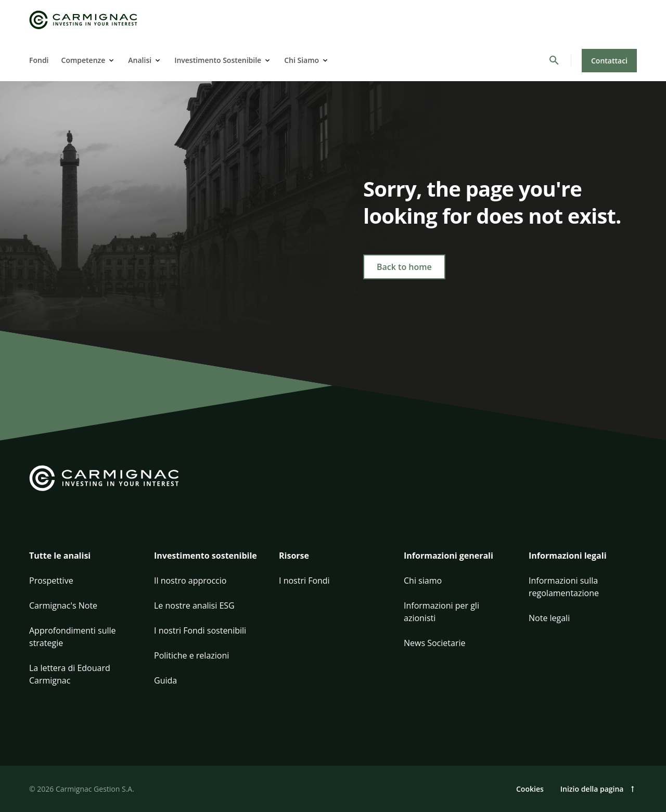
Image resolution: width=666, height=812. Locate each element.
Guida (165, 680)
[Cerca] (554, 60)
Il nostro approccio (190, 581)
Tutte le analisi (60, 556)
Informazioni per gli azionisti (441, 612)
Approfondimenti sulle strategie (73, 637)
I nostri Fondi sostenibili (200, 630)
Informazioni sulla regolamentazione (564, 587)
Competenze (84, 60)
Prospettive (51, 581)
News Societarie (434, 643)
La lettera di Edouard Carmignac (70, 674)
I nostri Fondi (304, 581)
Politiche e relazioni (191, 655)
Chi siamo (423, 581)
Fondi (39, 60)
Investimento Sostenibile (218, 60)
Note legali (549, 618)
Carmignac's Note (63, 605)
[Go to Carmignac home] (83, 20)
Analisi (140, 60)
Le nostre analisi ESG (194, 605)
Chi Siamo (302, 60)
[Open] (110, 60)
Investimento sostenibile (206, 556)
